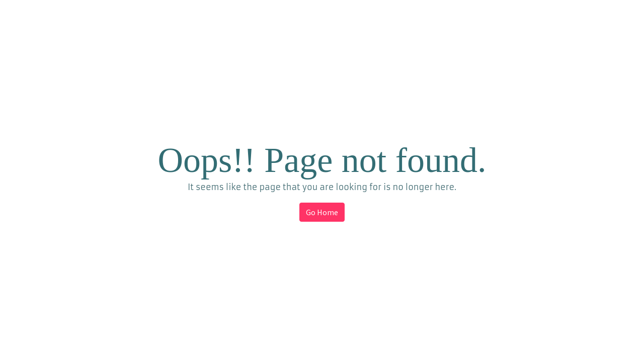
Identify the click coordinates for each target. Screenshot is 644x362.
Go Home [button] (322, 212)
